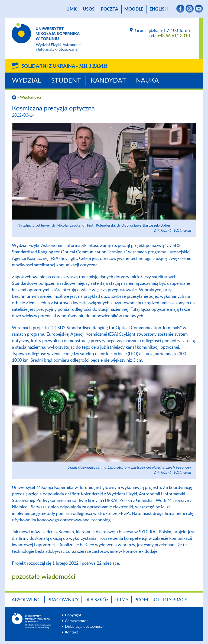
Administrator (76, 621)
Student (66, 81)
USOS (89, 9)
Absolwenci (27, 600)
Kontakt (71, 632)
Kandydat (108, 81)
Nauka (147, 81)
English (159, 9)
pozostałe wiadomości (44, 577)
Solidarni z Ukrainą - (64, 66)
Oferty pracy (171, 600)
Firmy (121, 600)
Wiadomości (30, 97)
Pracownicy (63, 600)
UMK (71, 9)
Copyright (73, 615)
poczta (109, 9)
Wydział (27, 81)
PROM (141, 600)
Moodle (134, 9)
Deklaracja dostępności (84, 627)
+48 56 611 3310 (174, 36)
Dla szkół (97, 600)
